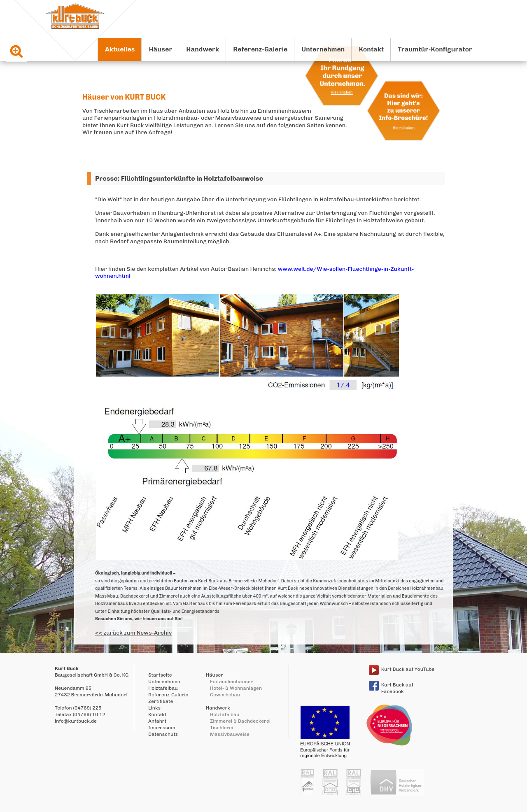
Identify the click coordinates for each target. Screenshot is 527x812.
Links (154, 708)
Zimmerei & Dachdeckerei (240, 721)
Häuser (160, 49)
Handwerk (203, 49)
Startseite (160, 675)
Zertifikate (161, 701)
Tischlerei (222, 728)
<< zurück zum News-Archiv (133, 633)
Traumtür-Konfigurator (435, 49)
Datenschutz (163, 734)
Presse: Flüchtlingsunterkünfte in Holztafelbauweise (179, 178)
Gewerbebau (225, 695)
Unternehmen (323, 49)
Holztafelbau (163, 688)
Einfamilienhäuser (231, 682)
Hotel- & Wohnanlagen (236, 688)
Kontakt (371, 49)
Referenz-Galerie (260, 49)
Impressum (162, 728)
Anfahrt (157, 721)
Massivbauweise (230, 734)
